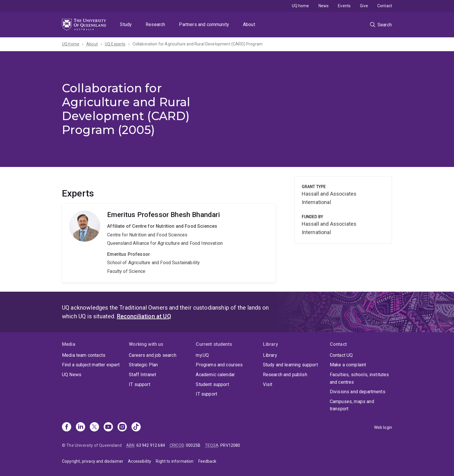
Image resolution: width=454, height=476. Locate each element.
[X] (94, 427)
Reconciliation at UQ (144, 316)
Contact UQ (341, 355)
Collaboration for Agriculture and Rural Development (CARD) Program (198, 44)
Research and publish (285, 375)
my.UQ (202, 355)
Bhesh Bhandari (169, 243)
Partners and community (204, 24)
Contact (385, 6)
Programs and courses (219, 365)
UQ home (301, 6)
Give (364, 6)
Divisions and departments (358, 392)
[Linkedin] (80, 427)
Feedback (207, 461)
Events (344, 6)
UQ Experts (115, 44)
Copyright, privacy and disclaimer (93, 461)
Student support (212, 384)
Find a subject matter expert (91, 365)
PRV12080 (230, 445)
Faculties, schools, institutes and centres (359, 378)
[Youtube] (108, 427)
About (249, 24)
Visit (268, 384)
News (324, 6)
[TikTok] (136, 427)
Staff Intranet (142, 375)
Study (126, 24)
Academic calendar (215, 375)
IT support (140, 384)
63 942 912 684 (151, 445)
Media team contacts (84, 355)
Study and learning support (290, 365)
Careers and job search (153, 355)
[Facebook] (67, 427)
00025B (193, 445)
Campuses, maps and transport (352, 405)
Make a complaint (348, 365)
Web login (383, 427)
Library (270, 355)
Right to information (175, 461)
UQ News (72, 375)
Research (155, 24)
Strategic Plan (143, 365)
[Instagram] (122, 427)
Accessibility (140, 461)
